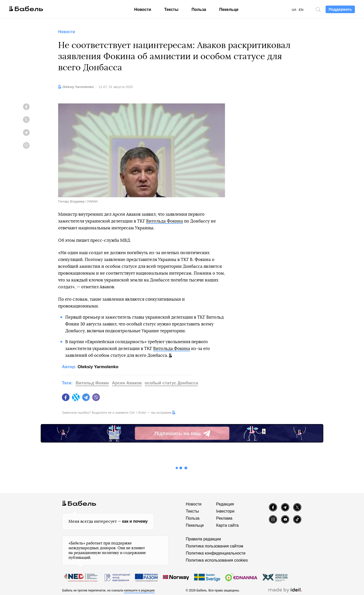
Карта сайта (227, 525)
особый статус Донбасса (172, 383)
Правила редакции (203, 539)
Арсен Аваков (127, 383)
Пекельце (229, 9)
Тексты (171, 9)
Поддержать (340, 9)
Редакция (225, 504)
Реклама (224, 518)
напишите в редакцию (139, 590)
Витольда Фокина (165, 221)
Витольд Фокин (92, 383)
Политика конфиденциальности (216, 553)
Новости (143, 9)
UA (294, 10)
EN (301, 10)
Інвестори (225, 511)
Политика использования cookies (217, 560)
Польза (199, 9)
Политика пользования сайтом (214, 546)
